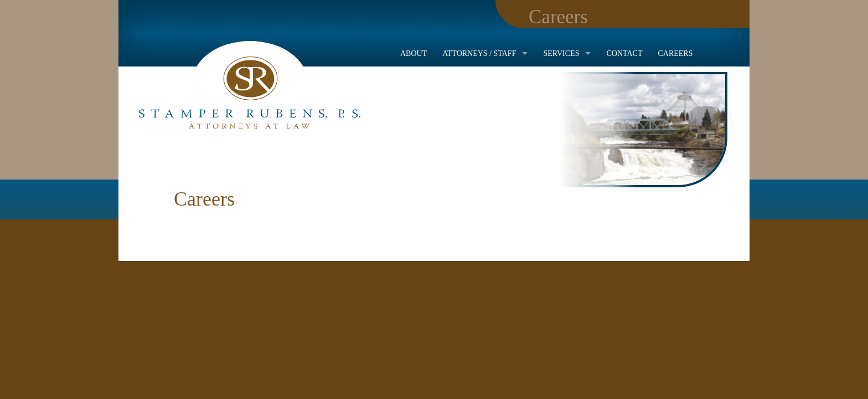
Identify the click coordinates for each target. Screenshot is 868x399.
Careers (675, 53)
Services (561, 53)
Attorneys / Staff (479, 53)
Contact (624, 53)
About (414, 53)
